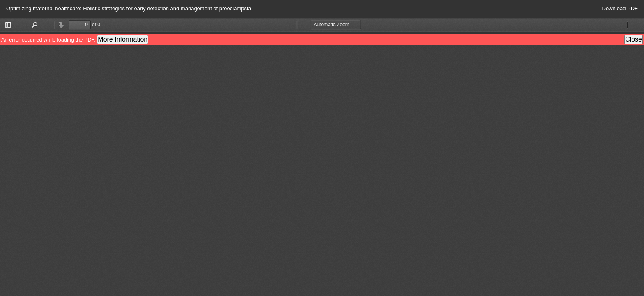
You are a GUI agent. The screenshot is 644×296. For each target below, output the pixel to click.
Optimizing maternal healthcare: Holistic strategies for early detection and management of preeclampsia (129, 8)
